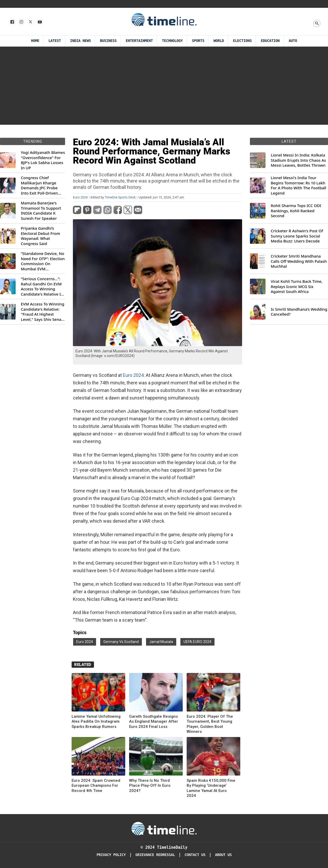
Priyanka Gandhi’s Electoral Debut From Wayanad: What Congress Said (40, 236)
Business (108, 41)
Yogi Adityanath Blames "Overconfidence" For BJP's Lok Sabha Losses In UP (43, 160)
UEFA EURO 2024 (197, 642)
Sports (198, 41)
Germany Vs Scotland (121, 642)
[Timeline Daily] (164, 828)
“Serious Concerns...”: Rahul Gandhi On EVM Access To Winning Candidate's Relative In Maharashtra (42, 286)
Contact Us (195, 855)
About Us (223, 855)
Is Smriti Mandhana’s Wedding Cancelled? (299, 312)
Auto (293, 41)
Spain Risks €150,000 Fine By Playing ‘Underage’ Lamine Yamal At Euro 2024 (211, 788)
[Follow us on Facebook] (12, 22)
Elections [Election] (242, 41)
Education (270, 41)
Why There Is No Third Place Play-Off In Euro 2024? (150, 786)
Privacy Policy (111, 855)
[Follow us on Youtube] (39, 22)
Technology (172, 41)
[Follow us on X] (30, 22)
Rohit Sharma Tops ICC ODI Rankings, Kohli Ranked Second (296, 211)
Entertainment (139, 41)
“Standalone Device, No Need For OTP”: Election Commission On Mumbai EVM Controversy (43, 261)
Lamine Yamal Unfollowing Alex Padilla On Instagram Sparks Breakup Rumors (96, 722)
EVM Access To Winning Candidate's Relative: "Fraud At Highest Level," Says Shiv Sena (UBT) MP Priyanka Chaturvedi (43, 312)
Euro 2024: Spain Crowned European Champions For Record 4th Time (96, 786)
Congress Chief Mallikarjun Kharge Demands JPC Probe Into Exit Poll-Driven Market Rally (39, 185)
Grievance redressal (155, 855)
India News (80, 41)
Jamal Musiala (161, 642)
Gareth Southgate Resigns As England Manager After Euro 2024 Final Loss (154, 722)
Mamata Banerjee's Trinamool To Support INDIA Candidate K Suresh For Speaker (41, 211)
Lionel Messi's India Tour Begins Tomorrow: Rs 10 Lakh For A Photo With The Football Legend (298, 185)
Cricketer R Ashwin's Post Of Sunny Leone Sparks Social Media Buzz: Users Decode (297, 236)
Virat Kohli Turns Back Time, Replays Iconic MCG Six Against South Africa (297, 286)
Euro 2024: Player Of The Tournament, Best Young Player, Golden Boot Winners (210, 724)
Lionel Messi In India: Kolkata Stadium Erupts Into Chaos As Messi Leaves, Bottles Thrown (298, 160)
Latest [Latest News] (55, 41)
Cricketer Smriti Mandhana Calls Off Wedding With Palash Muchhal (299, 261)
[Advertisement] (164, 86)
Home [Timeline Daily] (35, 41)
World (219, 41)
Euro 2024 (80, 197)
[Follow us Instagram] (21, 22)
